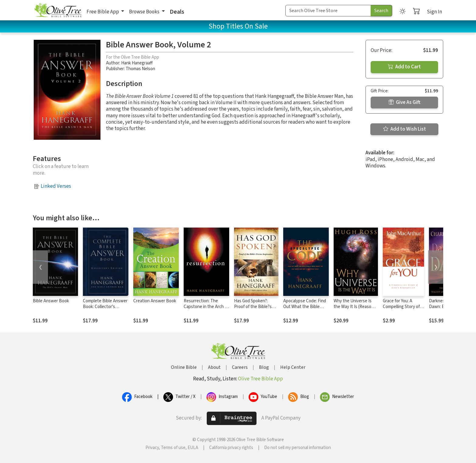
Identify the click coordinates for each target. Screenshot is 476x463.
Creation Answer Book (155, 301)
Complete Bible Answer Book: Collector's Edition (105, 307)
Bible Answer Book (51, 301)
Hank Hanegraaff (137, 63)
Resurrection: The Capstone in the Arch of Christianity (206, 307)
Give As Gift (405, 102)
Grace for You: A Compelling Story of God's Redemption (401, 307)
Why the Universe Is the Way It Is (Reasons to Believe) (355, 307)
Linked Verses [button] (56, 186)
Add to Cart (404, 67)
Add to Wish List (405, 129)
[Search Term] (328, 11)
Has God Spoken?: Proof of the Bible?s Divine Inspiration (253, 307)
